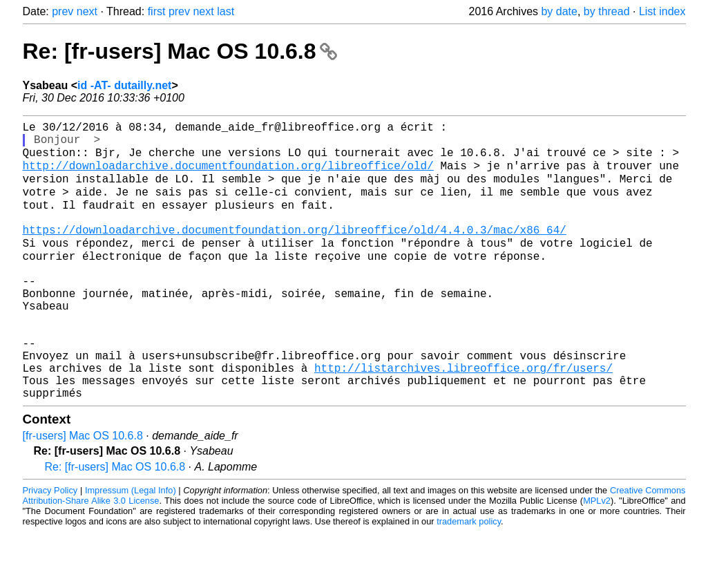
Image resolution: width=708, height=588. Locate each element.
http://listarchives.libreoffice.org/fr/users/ (463, 418)
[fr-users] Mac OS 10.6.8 (83, 492)
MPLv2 (597, 557)
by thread (607, 11)
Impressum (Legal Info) (131, 546)
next (87, 11)
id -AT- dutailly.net (124, 85)
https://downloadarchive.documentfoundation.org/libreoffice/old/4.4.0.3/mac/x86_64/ (295, 251)
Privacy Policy (50, 546)
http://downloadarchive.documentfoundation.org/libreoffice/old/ (228, 175)
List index (662, 11)
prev (63, 11)
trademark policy (469, 577)
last (226, 11)
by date (559, 11)
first (157, 11)
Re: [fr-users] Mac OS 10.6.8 (180, 51)
